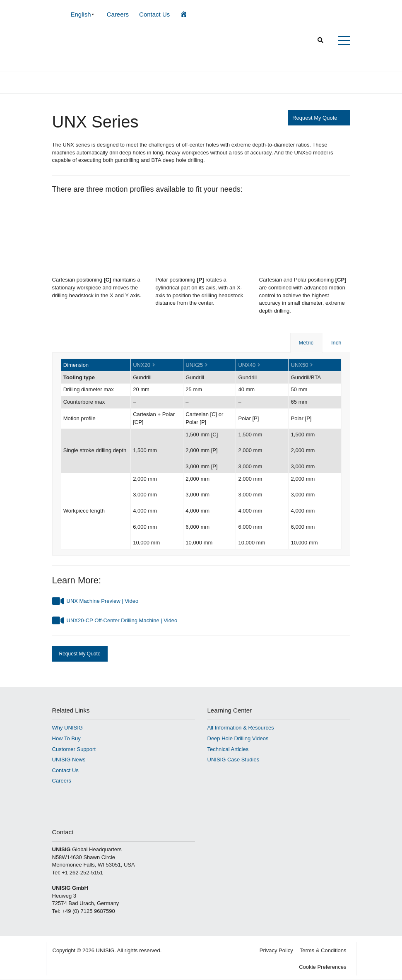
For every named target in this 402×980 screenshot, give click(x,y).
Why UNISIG (67, 728)
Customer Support (74, 749)
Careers (118, 14)
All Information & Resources (241, 728)
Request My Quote (315, 118)
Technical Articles (228, 749)
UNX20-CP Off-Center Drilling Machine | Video (122, 620)
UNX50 (300, 365)
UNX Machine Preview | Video (103, 601)
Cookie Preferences (323, 967)
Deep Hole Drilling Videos (238, 738)
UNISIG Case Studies (233, 760)
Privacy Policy (276, 950)
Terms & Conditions (323, 950)
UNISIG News (69, 760)
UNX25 (194, 365)
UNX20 (142, 365)
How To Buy (66, 738)
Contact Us (154, 14)
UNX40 (247, 365)
